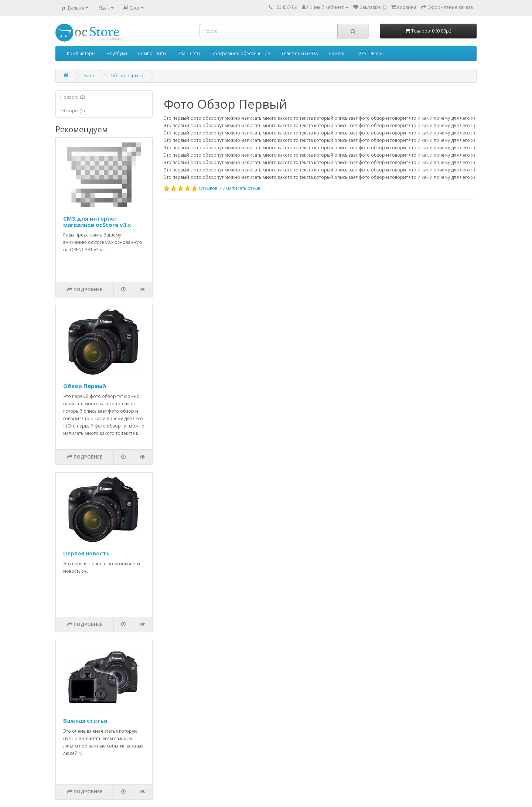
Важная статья (85, 721)
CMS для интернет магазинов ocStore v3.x (97, 222)
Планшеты (189, 53)
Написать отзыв (243, 188)
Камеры (338, 53)
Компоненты (152, 53)
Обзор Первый (127, 76)
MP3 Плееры (371, 53)
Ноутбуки (117, 53)
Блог (89, 76)
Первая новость (86, 553)
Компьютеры (81, 53)
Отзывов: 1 (210, 188)
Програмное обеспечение (241, 53)
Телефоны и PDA (300, 53)
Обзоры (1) (72, 111)
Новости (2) (73, 97)
